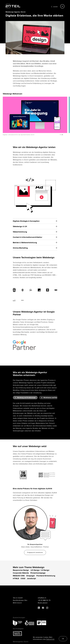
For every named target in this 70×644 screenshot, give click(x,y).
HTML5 (16, 578)
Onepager (31, 576)
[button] (4, 119)
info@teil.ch (42, 598)
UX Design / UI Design (40, 570)
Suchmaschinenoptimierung (23, 335)
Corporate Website (21, 573)
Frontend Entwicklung (46, 576)
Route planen (43, 603)
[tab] (25, 398)
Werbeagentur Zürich (21, 642)
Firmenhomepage (38, 573)
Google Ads (34, 333)
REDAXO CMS (19, 576)
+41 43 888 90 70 (44, 600)
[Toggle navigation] (62, 6)
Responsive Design (21, 570)
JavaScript (31, 578)
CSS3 (23, 578)
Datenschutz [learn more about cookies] (50, 639)
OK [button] (63, 639)
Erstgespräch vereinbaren (35, 552)
